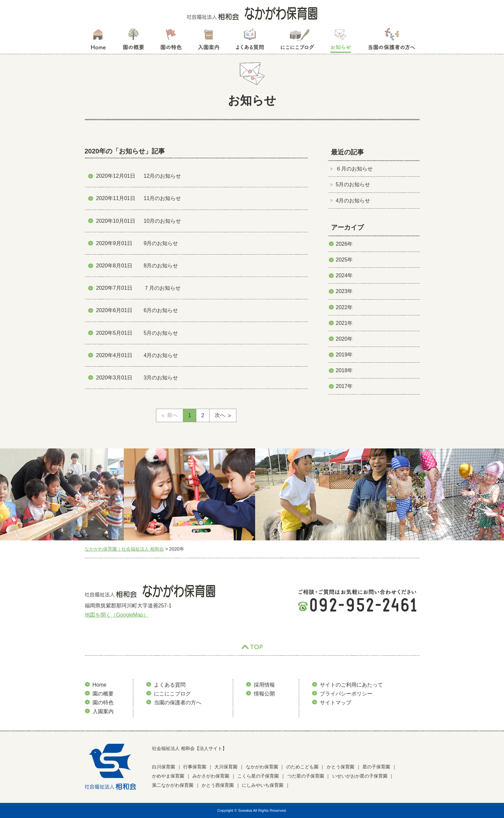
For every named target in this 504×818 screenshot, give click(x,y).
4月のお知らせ (353, 201)
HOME (98, 41)
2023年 (344, 291)
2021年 (344, 323)
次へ (220, 415)
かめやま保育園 (168, 776)
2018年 (344, 370)
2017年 (344, 386)
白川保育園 (164, 767)
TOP (252, 647)
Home (100, 685)
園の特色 (171, 41)
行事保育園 (195, 767)
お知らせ (341, 41)
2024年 (344, 275)
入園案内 (209, 41)
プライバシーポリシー (346, 694)
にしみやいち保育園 (263, 785)
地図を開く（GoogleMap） (117, 615)
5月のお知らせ (353, 184)
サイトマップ (336, 703)
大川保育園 (226, 767)
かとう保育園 (340, 767)
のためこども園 (302, 767)
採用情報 (264, 685)
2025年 (344, 260)
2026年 (344, 244)
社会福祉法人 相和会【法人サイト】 (189, 748)
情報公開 (264, 694)
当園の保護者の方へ (391, 41)
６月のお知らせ (354, 169)
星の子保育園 (376, 767)
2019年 (344, 355)
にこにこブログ (297, 41)
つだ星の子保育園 (306, 776)
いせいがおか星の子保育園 (360, 776)
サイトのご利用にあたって (351, 685)
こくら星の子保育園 (258, 776)
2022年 (344, 307)
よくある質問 (250, 41)
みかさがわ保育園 (211, 776)
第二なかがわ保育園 (173, 785)
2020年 (344, 339)
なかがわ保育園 (262, 767)
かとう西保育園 (218, 785)
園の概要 (133, 41)
